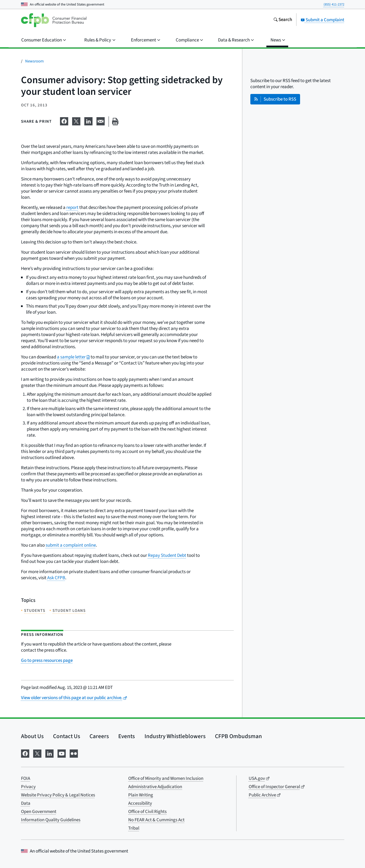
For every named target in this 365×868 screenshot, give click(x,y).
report (72, 208)
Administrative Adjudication (155, 787)
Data (26, 803)
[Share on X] (76, 120)
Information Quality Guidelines (51, 820)
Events (127, 736)
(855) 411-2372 (334, 4)
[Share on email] (101, 120)
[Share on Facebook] (64, 120)
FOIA (26, 778)
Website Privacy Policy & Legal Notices (58, 795)
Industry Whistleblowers (175, 736)
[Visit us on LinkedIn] (49, 753)
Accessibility (140, 803)
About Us (32, 736)
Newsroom (34, 61)
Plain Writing (141, 795)
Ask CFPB (56, 578)
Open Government (39, 812)
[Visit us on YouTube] (62, 753)
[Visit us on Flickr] (74, 753)
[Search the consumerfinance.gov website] (283, 20)
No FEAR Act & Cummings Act (156, 820)
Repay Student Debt (167, 555)
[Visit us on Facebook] (25, 753)
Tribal (134, 828)
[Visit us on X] (37, 753)
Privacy (28, 787)
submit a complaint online (71, 545)
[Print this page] (115, 122)
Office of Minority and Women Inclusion (166, 778)
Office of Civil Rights (147, 812)
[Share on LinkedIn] (88, 120)
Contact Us (67, 736)
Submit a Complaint (322, 20)
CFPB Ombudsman (238, 736)
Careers (99, 736)
